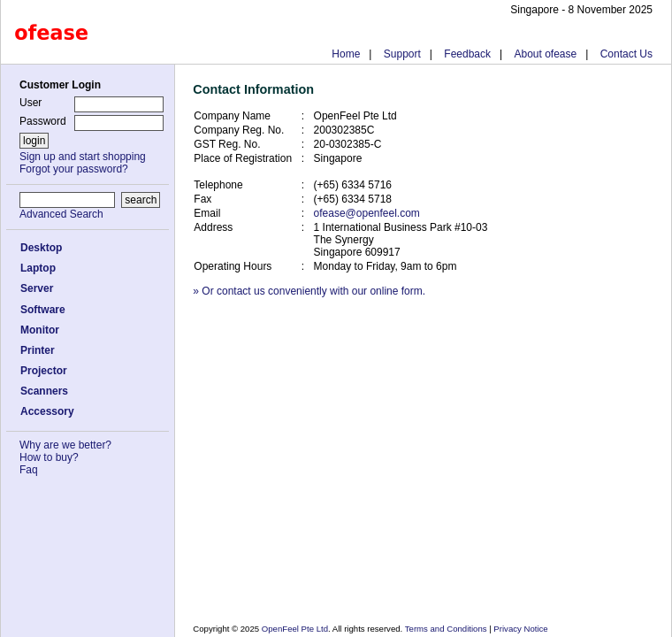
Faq (29, 470)
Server (37, 288)
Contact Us (626, 54)
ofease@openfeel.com (367, 213)
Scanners (44, 391)
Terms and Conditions (447, 629)
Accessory (47, 411)
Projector (44, 371)
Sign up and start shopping (83, 157)
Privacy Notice (520, 629)
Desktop (41, 248)
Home (346, 54)
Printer (38, 350)
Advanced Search (61, 214)
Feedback (467, 54)
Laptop (38, 268)
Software (43, 310)
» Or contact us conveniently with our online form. (309, 291)
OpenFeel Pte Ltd (295, 629)
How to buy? (49, 457)
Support (402, 54)
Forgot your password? (74, 169)
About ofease (545, 54)
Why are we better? (65, 445)
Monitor (40, 330)
